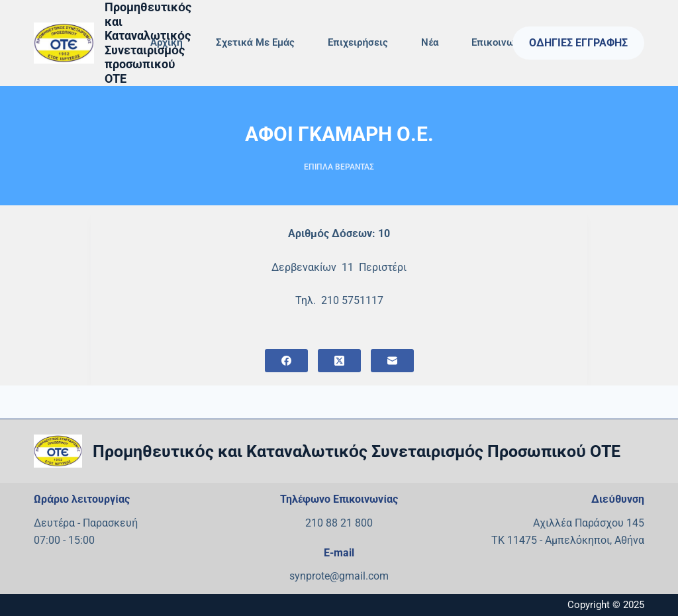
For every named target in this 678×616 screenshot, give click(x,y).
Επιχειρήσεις (358, 42)
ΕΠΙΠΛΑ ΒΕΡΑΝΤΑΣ (339, 167)
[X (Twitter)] (339, 361)
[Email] (392, 361)
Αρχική (167, 42)
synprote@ (314, 576)
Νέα (430, 42)
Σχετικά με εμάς (255, 42)
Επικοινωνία (500, 42)
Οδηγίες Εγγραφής (578, 43)
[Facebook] (286, 361)
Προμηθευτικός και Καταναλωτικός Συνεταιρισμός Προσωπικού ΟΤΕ (356, 451)
